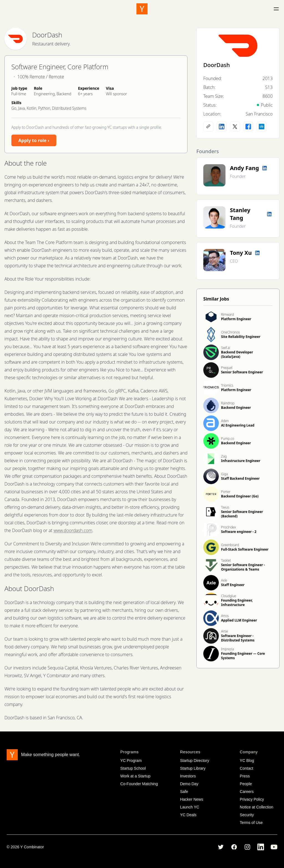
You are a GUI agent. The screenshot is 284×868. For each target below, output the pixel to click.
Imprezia (227, 649)
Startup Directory (195, 761)
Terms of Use (251, 823)
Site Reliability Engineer (241, 337)
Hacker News (192, 799)
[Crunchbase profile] (262, 127)
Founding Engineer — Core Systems (243, 656)
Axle (224, 580)
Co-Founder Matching (139, 784)
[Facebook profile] (248, 127)
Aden (225, 421)
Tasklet (226, 560)
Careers (247, 792)
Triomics (227, 385)
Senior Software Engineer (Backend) (242, 514)
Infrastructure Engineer (241, 461)
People (246, 784)
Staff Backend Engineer (240, 478)
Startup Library (193, 768)
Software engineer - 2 (239, 532)
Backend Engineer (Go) (240, 496)
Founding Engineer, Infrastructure (237, 603)
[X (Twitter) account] (235, 127)
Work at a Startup (135, 776)
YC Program (131, 761)
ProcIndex (229, 527)
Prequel (227, 368)
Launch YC (190, 807)
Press (245, 776)
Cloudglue (229, 596)
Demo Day (189, 784)
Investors (188, 776)
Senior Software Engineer (242, 372)
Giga (225, 474)
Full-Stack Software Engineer (245, 549)
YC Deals (188, 815)
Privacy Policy (252, 799)
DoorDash (47, 35)
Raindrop (228, 403)
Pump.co (228, 439)
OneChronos (230, 332)
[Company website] (208, 127)
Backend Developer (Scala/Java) (237, 354)
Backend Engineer (236, 408)
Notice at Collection (257, 807)
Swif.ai (225, 348)
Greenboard (230, 545)
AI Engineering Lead (238, 425)
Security (247, 815)
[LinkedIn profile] (222, 127)
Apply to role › (34, 140)
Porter (226, 492)
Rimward (227, 314)
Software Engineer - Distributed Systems (238, 638)
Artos (225, 616)
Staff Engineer (233, 585)
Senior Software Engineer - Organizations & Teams (243, 567)
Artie (225, 631)
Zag (224, 456)
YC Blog (247, 761)
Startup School (133, 768)
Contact (247, 768)
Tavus (225, 507)
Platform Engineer (236, 319)
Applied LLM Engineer (239, 620)
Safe (184, 792)
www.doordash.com (73, 530)
